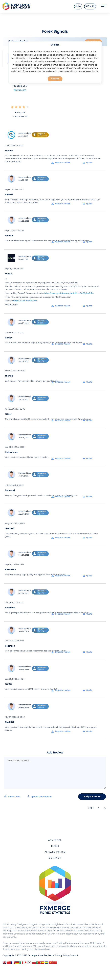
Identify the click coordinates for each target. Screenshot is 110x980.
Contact (55, 858)
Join (78, 6)
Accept (55, 79)
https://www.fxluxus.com (25, 301)
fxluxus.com (20, 90)
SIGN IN (90, 6)
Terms (55, 846)
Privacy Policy (55, 852)
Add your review (92, 797)
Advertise (55, 840)
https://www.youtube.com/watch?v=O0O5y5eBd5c (69, 293)
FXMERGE (17, 6)
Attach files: (28, 796)
